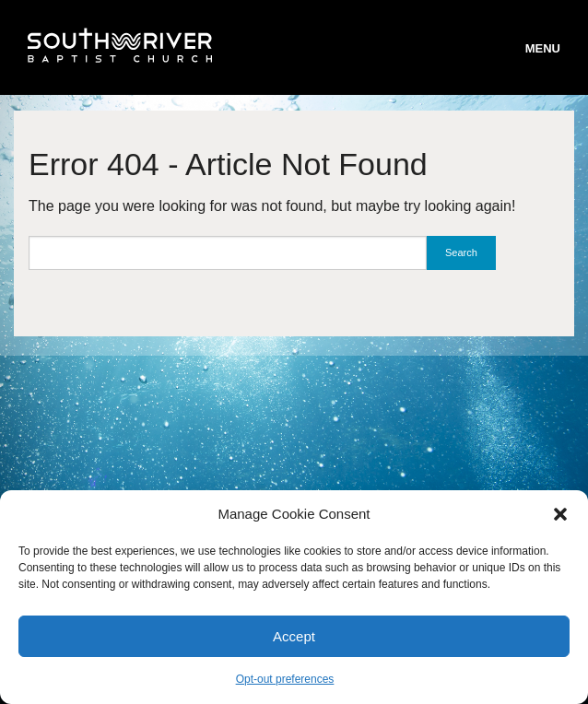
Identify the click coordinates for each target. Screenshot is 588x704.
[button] (560, 514)
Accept (294, 636)
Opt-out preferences (285, 679)
